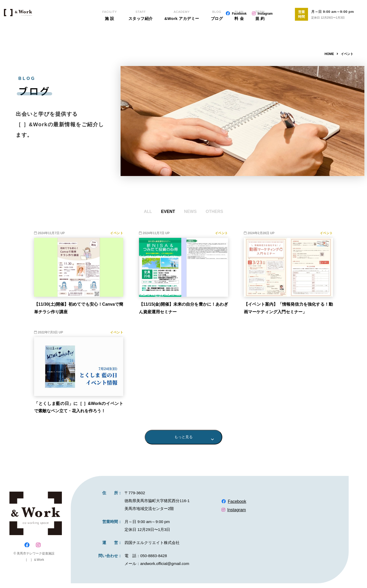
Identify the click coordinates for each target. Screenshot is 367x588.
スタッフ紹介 (140, 32)
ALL (148, 211)
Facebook (239, 14)
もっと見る (184, 439)
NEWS (190, 211)
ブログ (217, 32)
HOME (329, 54)
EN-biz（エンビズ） (38, 24)
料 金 (239, 32)
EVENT (168, 211)
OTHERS (215, 211)
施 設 (109, 32)
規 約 (260, 32)
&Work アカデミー (182, 32)
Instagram (265, 14)
